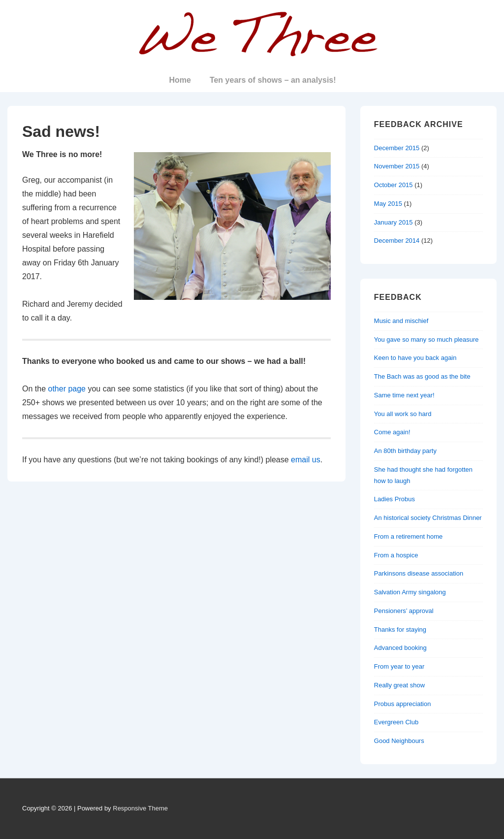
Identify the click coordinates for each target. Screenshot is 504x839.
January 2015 (394, 222)
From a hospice (396, 555)
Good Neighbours (399, 741)
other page (67, 389)
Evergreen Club (396, 722)
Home (180, 80)
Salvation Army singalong (410, 592)
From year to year (399, 666)
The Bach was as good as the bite (422, 376)
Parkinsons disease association (419, 573)
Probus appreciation (403, 704)
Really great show (399, 685)
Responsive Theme (140, 808)
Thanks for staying (400, 629)
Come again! (392, 432)
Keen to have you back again (415, 358)
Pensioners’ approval (404, 611)
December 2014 (397, 241)
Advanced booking (400, 648)
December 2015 (397, 148)
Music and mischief (401, 321)
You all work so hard (403, 414)
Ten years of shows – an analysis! (273, 80)
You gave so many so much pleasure (426, 339)
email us (306, 460)
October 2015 (394, 185)
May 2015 (388, 204)
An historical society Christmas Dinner (428, 518)
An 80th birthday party (405, 451)
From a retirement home (408, 536)
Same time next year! (404, 395)
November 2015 (397, 166)
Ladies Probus (394, 499)
